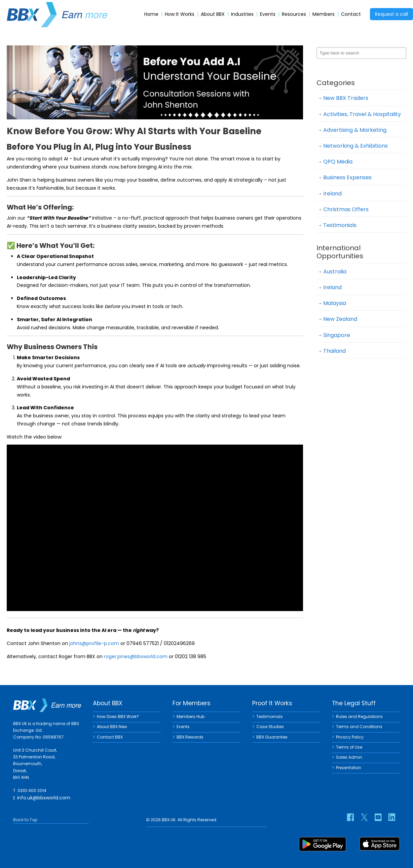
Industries (242, 14)
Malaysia (335, 303)
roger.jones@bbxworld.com (136, 656)
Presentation (349, 768)
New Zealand (340, 319)
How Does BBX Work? (118, 716)
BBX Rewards (190, 737)
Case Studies (270, 727)
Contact (351, 14)
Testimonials (340, 225)
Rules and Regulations (359, 716)
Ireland (332, 194)
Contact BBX (110, 737)
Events (268, 14)
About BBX (213, 14)
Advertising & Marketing (355, 130)
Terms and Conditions (359, 727)
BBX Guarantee (272, 737)
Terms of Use (349, 747)
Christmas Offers (346, 209)
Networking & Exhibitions (355, 146)
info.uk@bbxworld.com (44, 798)
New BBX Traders (346, 98)
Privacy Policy (350, 737)
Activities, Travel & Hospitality (362, 114)
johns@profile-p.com (94, 643)
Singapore (337, 335)
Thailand (334, 351)
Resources (294, 14)
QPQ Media (338, 162)
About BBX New (112, 727)
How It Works (180, 14)
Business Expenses (347, 177)
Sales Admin (349, 757)
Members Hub (191, 716)
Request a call (391, 14)
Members (324, 14)
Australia (335, 272)
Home (151, 14)
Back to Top (25, 820)
